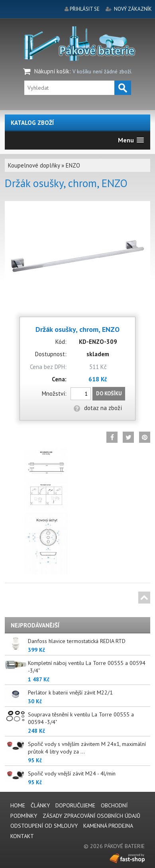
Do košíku (109, 394)
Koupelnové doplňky (34, 165)
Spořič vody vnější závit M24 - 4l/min (72, 773)
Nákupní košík (52, 71)
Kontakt (22, 836)
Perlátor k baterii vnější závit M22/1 (70, 692)
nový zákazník (133, 9)
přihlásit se (85, 9)
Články (40, 805)
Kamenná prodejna (108, 826)
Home (18, 805)
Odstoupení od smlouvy (44, 826)
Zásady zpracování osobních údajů (91, 816)
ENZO (73, 165)
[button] (131, 140)
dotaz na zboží (98, 408)
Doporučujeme (75, 805)
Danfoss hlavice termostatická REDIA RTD (77, 641)
